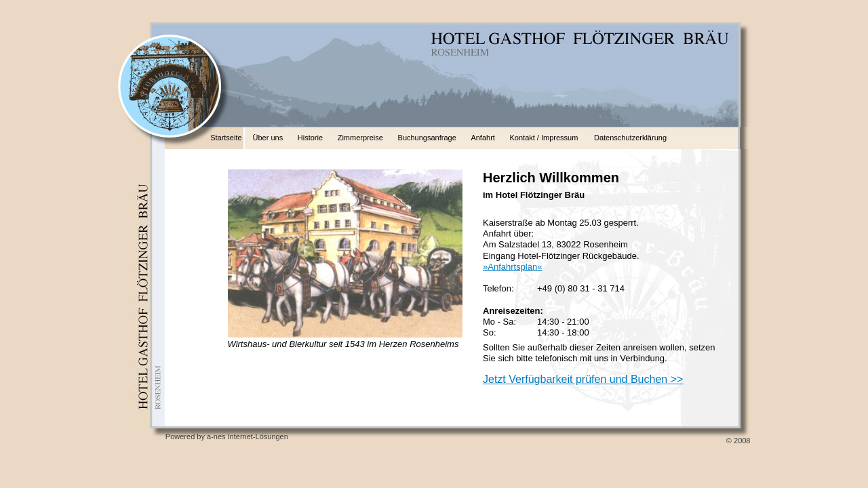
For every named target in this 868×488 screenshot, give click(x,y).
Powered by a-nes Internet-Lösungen (227, 436)
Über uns (268, 138)
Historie (310, 138)
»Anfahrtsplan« (512, 267)
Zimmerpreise (360, 138)
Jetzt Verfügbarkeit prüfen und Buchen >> (583, 379)
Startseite (226, 138)
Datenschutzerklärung (630, 138)
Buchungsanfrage (427, 138)
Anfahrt (482, 138)
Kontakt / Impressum (544, 138)
